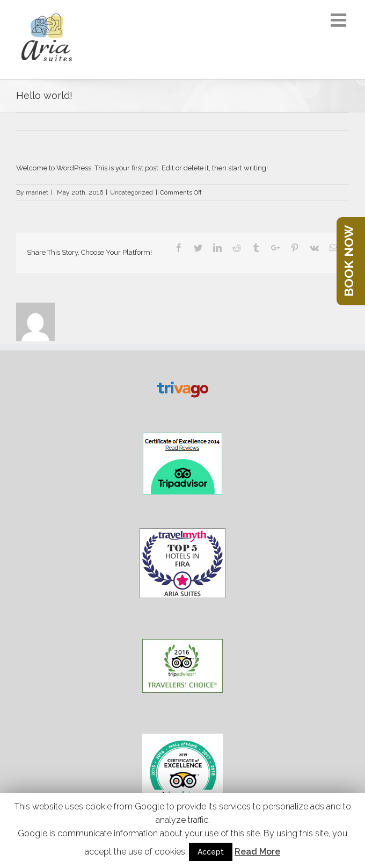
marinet (37, 192)
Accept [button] (211, 852)
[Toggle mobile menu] (340, 20)
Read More (257, 852)
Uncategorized (132, 192)
